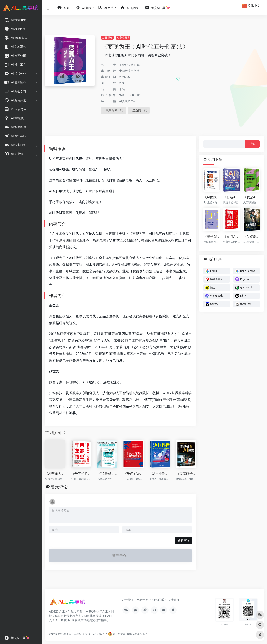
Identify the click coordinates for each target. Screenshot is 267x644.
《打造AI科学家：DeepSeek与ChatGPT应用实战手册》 (231, 197)
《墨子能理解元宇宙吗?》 (212, 236)
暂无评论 (59, 487)
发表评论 (183, 540)
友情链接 (174, 600)
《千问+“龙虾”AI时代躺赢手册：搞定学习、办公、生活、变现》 (133, 474)
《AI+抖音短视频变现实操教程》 (160, 474)
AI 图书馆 (107, 38)
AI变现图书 (123, 38)
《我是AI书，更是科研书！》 (251, 197)
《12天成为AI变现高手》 (107, 474)
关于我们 (127, 600)
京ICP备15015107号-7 (95, 634)
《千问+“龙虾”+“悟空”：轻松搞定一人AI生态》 (81, 474)
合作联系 (158, 600)
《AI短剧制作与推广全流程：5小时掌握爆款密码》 (251, 236)
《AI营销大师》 (55, 474)
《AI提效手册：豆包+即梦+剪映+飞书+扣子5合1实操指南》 (212, 197)
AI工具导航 (75, 634)
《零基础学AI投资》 (186, 474)
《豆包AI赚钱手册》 (231, 236)
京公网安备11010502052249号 (128, 634)
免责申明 (143, 600)
